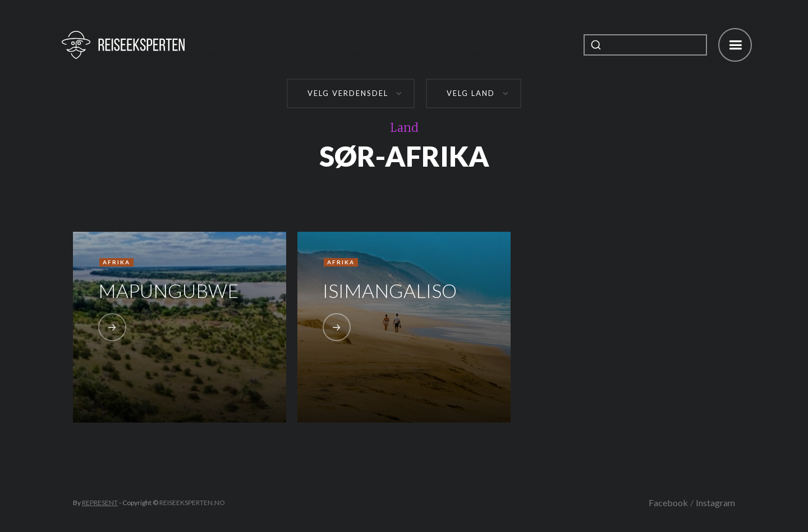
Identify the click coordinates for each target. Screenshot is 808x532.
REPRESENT (100, 503)
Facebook (668, 503)
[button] (735, 45)
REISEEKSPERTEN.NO (192, 503)
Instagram (715, 503)
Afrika (116, 262)
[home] (123, 45)
